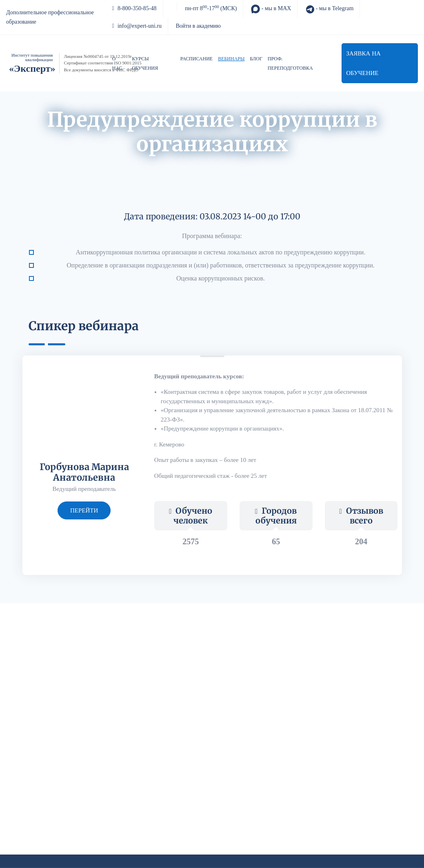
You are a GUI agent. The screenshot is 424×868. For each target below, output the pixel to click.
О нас (117, 63)
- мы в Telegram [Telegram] (329, 9)
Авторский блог (216, 164)
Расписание (196, 59)
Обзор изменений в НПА (283, 164)
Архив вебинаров (159, 164)
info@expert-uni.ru (137, 26)
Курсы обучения (145, 63)
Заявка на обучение (363, 63)
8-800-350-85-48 (134, 8)
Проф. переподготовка (290, 63)
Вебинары (231, 59)
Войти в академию (198, 26)
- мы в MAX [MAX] (271, 9)
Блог (256, 59)
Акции (116, 164)
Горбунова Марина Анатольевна (84, 472)
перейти (84, 510)
